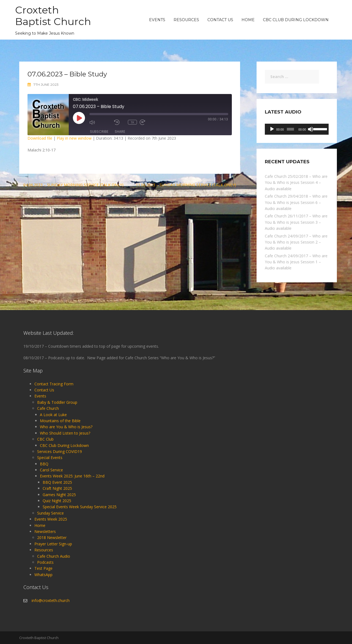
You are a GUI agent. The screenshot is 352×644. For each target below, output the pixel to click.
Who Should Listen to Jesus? (65, 433)
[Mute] (310, 129)
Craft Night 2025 (57, 488)
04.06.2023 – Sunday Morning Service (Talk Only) (73, 185)
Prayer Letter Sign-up (53, 544)
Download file (40, 138)
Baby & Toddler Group (57, 402)
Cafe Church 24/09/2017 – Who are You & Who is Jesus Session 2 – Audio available (296, 242)
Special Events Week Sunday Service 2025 (80, 507)
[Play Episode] (79, 118)
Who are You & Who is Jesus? (66, 427)
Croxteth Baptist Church (55, 16)
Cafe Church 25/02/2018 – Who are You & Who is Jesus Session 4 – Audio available (296, 183)
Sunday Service (50, 513)
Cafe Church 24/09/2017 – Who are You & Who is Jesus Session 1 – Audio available (296, 262)
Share (120, 132)
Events (157, 20)
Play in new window (74, 138)
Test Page (43, 568)
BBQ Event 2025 (57, 482)
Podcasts (45, 562)
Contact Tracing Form (54, 384)
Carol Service (51, 470)
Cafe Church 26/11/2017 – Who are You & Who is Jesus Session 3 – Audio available (296, 222)
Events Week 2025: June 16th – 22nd (72, 476)
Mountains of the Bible (60, 421)
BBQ (44, 464)
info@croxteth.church (51, 600)
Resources (186, 20)
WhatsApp (43, 575)
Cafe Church (48, 408)
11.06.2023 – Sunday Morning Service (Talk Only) (186, 185)
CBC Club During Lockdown (296, 20)
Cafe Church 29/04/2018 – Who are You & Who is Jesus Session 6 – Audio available (296, 202)
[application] (297, 129)
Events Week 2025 (51, 519)
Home (248, 20)
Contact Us (220, 20)
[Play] (272, 129)
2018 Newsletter (52, 537)
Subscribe (99, 132)
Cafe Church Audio (54, 556)
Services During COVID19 (60, 451)
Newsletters (45, 531)
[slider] (290, 129)
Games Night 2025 (59, 495)
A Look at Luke (53, 415)
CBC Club (45, 439)
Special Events (50, 458)
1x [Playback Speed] (133, 122)
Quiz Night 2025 (57, 501)
